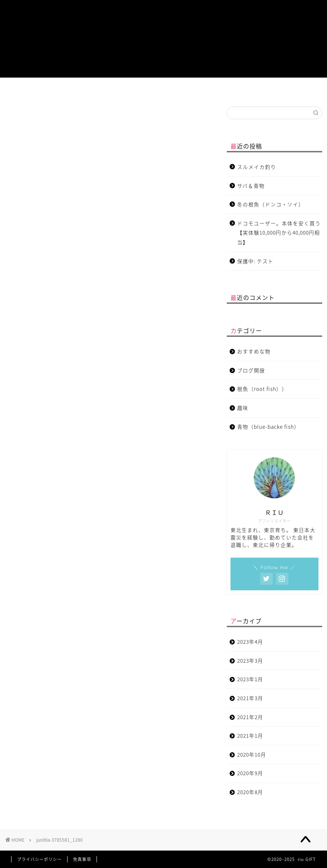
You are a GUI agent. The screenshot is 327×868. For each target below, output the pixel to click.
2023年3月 (250, 660)
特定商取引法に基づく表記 (303, 90)
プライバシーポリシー (39, 859)
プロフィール (24, 90)
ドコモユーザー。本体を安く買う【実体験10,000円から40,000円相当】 (279, 233)
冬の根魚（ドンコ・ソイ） (271, 204)
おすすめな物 (139, 90)
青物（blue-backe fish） (61, 90)
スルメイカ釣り (257, 167)
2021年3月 (250, 698)
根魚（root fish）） (262, 389)
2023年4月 (250, 642)
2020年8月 (250, 792)
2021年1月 (250, 735)
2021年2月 (250, 717)
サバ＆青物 (251, 186)
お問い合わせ (237, 90)
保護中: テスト (255, 261)
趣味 (171, 87)
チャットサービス (270, 90)
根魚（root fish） (102, 90)
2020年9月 (250, 773)
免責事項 (82, 859)
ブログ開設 (204, 87)
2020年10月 (252, 754)
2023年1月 (250, 679)
